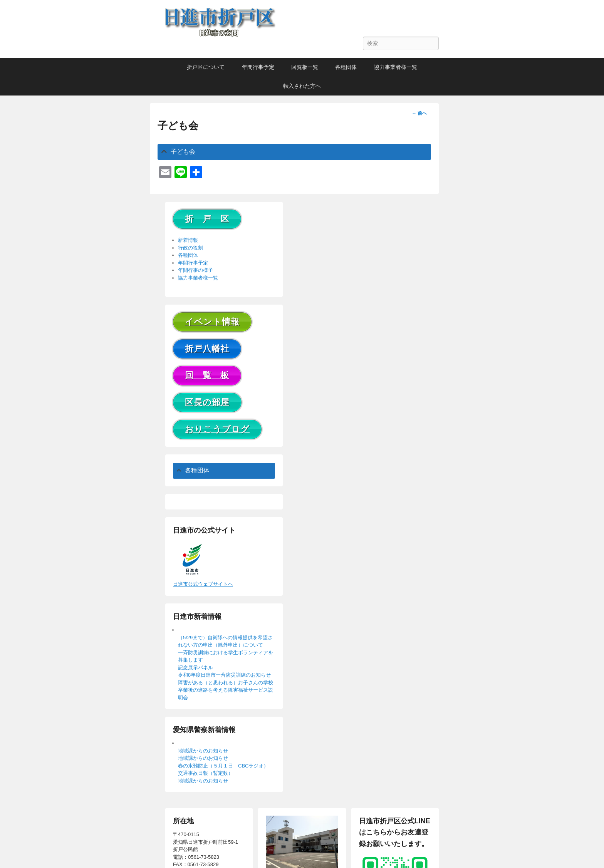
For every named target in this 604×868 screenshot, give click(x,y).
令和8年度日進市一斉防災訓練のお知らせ (224, 675)
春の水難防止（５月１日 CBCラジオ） (223, 766)
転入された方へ (302, 86)
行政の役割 (190, 248)
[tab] (294, 152)
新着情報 (188, 240)
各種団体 (346, 67)
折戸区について (206, 67)
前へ (419, 113)
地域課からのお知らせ (203, 751)
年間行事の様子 (195, 270)
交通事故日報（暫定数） (206, 773)
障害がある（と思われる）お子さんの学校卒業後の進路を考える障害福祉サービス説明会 (226, 690)
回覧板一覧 (305, 67)
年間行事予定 (258, 67)
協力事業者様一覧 (396, 67)
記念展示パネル (195, 668)
